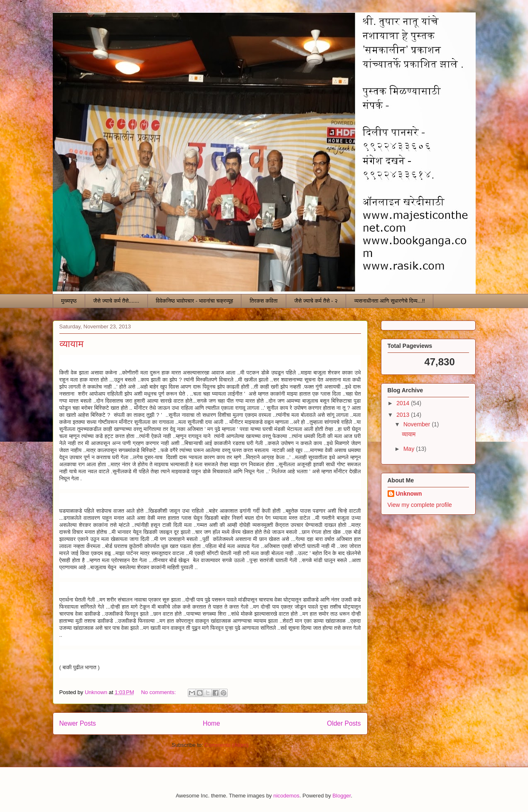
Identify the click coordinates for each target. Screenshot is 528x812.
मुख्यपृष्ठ (69, 301)
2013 (404, 415)
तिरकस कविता (264, 301)
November (417, 424)
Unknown (409, 494)
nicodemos (286, 796)
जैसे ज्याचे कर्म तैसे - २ (316, 301)
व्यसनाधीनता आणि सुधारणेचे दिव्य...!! (390, 301)
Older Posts (344, 723)
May (410, 449)
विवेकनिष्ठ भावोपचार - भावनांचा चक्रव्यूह (194, 301)
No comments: (159, 692)
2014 (404, 403)
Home (211, 723)
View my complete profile (420, 505)
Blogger (341, 796)
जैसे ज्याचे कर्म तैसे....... (116, 301)
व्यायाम (71, 344)
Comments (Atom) (227, 745)
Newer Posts (78, 723)
